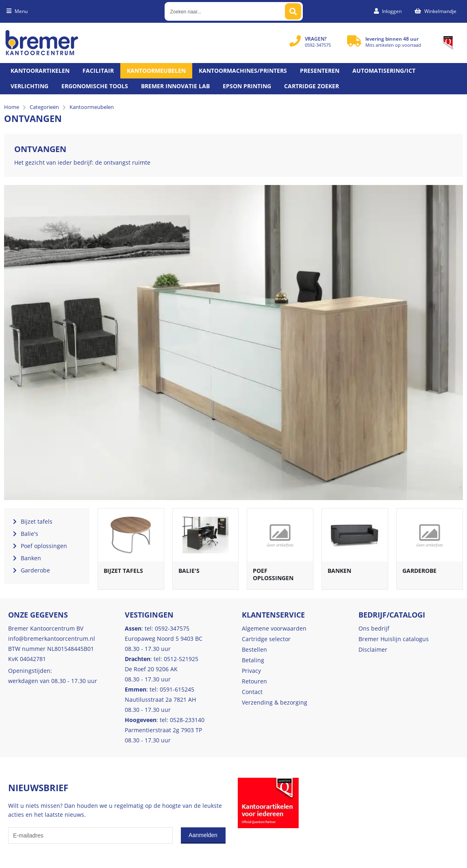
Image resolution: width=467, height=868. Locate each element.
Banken (339, 571)
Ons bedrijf (374, 628)
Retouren (254, 681)
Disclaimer (373, 649)
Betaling (253, 660)
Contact (252, 692)
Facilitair (98, 71)
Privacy (251, 671)
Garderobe (419, 571)
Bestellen (254, 649)
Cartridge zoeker (312, 86)
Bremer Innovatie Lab (175, 86)
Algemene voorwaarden (274, 628)
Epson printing (247, 86)
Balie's (189, 571)
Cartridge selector (266, 639)
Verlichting (29, 86)
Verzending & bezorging (275, 702)
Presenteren (320, 71)
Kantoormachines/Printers (243, 71)
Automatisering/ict (384, 71)
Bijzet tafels (123, 571)
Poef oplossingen (273, 574)
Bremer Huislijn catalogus (394, 639)
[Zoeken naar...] (293, 11)
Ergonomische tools (95, 86)
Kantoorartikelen (40, 71)
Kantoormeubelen (156, 71)
